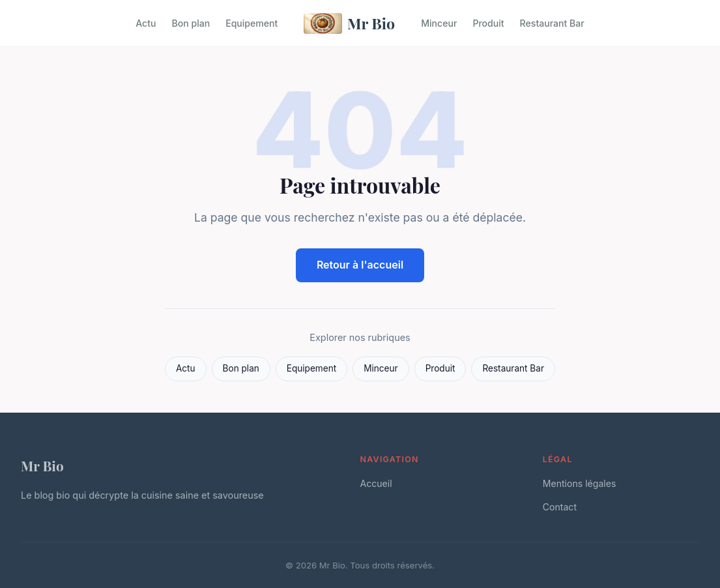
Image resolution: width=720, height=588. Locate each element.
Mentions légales (580, 483)
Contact (560, 507)
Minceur (439, 23)
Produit (488, 23)
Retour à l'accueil (360, 265)
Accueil (376, 483)
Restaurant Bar (552, 23)
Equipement (252, 23)
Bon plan (191, 23)
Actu (146, 23)
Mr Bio (349, 23)
